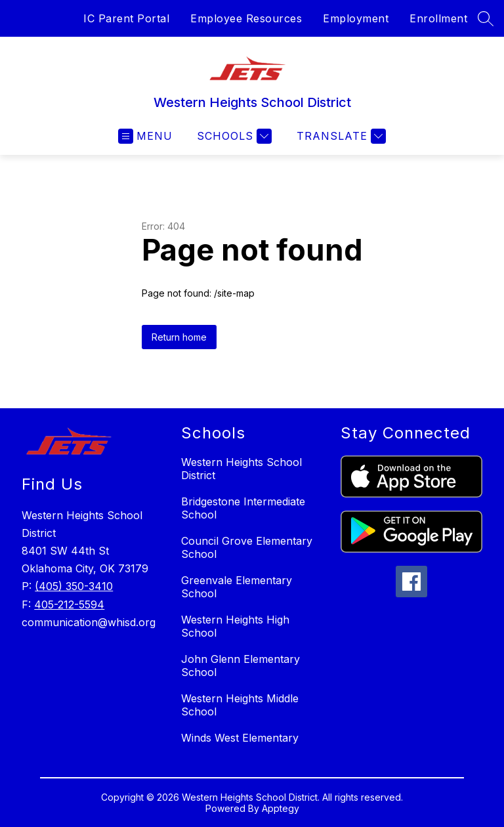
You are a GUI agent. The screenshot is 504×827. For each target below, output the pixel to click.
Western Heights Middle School (240, 705)
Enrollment (438, 18)
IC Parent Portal (126, 18)
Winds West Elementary (240, 738)
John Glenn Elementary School (241, 666)
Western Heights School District (241, 469)
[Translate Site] (340, 136)
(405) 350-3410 (74, 586)
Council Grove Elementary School (247, 547)
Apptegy (281, 808)
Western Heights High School (235, 626)
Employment (356, 18)
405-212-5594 (69, 604)
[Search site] (486, 18)
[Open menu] (145, 136)
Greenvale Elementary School (237, 587)
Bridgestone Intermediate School (243, 508)
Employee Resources (246, 18)
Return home (179, 337)
